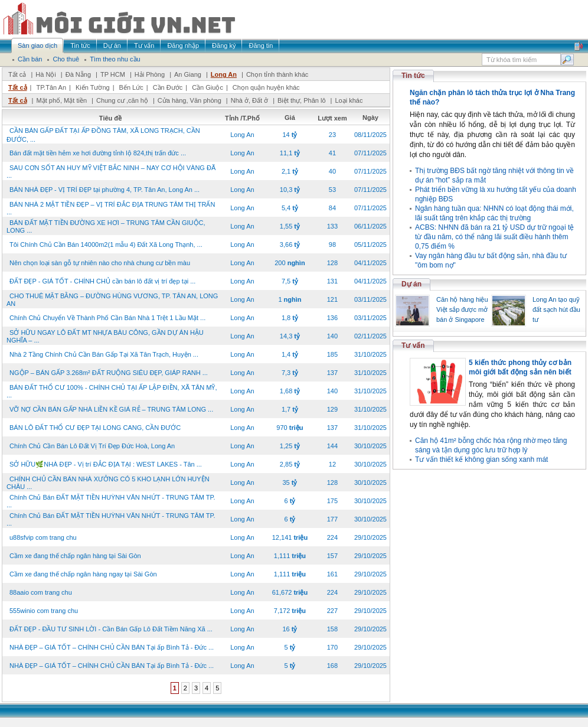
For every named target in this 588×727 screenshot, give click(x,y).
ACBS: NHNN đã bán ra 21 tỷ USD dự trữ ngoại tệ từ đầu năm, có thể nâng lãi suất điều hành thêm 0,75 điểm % (494, 237)
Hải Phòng (150, 74)
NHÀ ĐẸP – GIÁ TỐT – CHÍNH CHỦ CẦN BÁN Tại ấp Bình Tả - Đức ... (112, 647)
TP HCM (113, 74)
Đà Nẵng (78, 74)
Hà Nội (46, 74)
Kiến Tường (93, 87)
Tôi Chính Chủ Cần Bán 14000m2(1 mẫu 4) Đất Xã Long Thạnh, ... (106, 244)
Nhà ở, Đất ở (249, 100)
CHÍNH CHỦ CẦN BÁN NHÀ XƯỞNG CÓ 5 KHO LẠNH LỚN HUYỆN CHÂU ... (108, 483)
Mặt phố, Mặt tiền (61, 100)
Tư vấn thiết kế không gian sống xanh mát (481, 459)
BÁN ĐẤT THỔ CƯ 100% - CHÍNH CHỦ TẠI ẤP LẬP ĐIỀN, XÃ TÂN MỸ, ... (112, 391)
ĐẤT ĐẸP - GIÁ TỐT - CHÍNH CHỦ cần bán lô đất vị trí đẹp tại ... (102, 281)
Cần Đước (168, 87)
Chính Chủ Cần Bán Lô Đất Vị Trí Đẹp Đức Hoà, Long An (92, 446)
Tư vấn (413, 345)
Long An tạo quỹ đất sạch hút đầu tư (556, 309)
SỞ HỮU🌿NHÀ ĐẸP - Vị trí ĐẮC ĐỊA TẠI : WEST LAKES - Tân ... (106, 464)
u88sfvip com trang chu (43, 537)
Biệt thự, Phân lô (302, 100)
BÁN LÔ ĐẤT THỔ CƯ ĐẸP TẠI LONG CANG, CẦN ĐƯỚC (95, 428)
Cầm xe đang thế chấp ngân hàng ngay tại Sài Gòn (83, 574)
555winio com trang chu (44, 611)
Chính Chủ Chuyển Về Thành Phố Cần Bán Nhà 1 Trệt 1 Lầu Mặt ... (107, 318)
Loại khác (349, 100)
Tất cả (17, 74)
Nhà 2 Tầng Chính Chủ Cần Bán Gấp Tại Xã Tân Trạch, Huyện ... (104, 354)
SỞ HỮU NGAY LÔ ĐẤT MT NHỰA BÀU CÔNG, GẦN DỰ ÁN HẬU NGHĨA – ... (105, 336)
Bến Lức (131, 87)
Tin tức (413, 76)
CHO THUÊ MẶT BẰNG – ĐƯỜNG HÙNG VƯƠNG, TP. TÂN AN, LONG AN (112, 300)
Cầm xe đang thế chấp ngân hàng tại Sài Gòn (75, 556)
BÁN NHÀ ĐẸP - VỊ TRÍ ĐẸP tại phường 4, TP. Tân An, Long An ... (104, 190)
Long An (224, 74)
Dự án (411, 284)
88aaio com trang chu (41, 592)
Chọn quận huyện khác (266, 87)
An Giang (188, 74)
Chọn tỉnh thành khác (277, 74)
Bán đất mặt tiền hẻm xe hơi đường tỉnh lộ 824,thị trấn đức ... (98, 153)
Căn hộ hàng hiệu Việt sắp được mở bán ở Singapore (462, 309)
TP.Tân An (51, 87)
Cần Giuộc (208, 87)
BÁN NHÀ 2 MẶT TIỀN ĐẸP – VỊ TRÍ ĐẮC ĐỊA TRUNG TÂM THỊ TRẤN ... (111, 208)
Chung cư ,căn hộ (122, 100)
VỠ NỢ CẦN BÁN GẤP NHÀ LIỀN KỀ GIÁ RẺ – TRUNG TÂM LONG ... (111, 409)
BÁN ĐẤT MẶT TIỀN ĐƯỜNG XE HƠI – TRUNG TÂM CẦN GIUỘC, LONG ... (106, 226)
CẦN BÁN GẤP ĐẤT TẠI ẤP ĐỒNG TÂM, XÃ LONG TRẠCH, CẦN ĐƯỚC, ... (103, 135)
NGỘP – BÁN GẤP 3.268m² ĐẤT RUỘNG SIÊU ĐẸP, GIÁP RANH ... (109, 373)
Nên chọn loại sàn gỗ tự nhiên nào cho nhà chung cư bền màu (100, 263)
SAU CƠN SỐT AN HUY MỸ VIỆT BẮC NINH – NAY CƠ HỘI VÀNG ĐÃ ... (111, 172)
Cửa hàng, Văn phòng (190, 100)
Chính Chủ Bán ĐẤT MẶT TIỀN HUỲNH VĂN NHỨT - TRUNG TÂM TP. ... (111, 501)
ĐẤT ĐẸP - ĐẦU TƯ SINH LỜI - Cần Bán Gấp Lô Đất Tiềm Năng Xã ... (111, 629)
